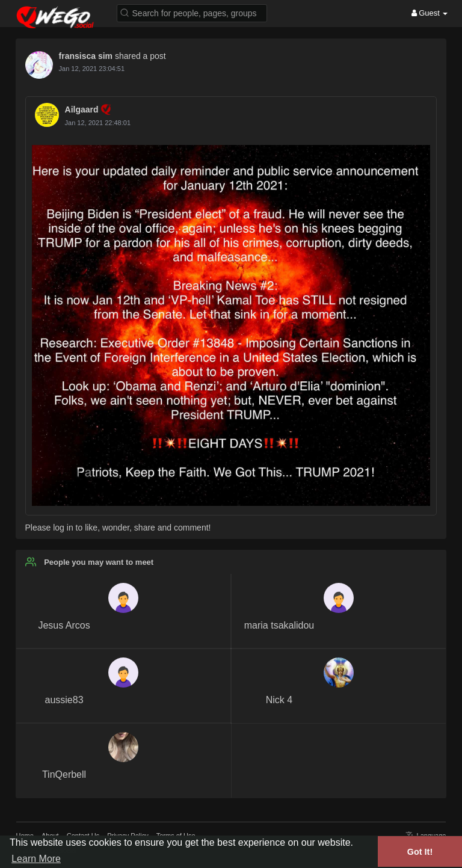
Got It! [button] (420, 852)
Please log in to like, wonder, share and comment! (118, 528)
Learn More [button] (36, 859)
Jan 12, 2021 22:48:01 (98, 123)
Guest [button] (430, 13)
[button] (192, 12)
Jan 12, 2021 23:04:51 (92, 69)
